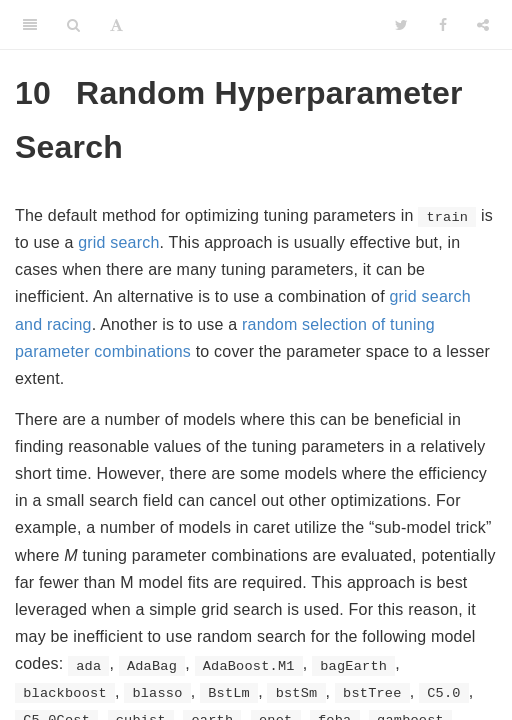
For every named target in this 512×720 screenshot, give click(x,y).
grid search (118, 242)
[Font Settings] (116, 25)
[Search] (73, 25)
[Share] (483, 25)
